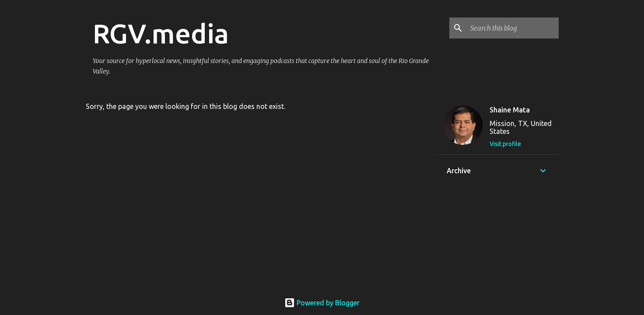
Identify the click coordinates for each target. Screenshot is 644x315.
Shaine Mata (510, 110)
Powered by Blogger (322, 303)
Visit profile (505, 144)
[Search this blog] (513, 28)
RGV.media (161, 33)
